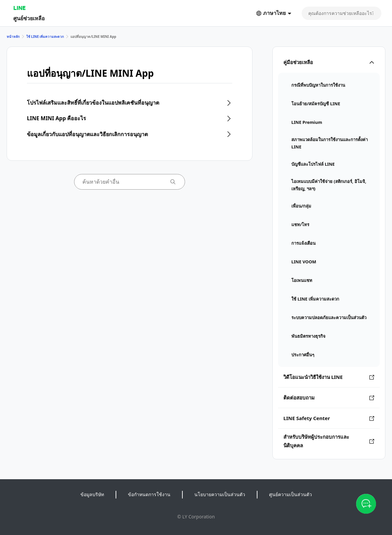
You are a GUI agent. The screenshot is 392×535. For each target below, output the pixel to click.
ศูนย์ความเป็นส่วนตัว (291, 494)
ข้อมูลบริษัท (92, 494)
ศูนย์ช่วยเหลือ (29, 18)
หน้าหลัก (13, 37)
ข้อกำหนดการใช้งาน (149, 494)
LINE (19, 8)
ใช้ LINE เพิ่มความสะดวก (45, 37)
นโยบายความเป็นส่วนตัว (220, 494)
